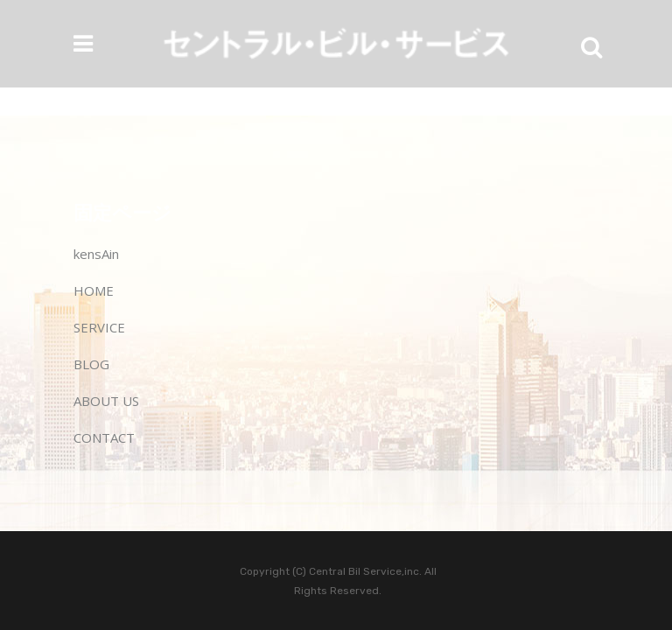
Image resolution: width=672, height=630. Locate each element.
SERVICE (99, 327)
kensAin (96, 254)
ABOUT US (106, 401)
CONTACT (104, 437)
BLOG (91, 364)
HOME (94, 290)
